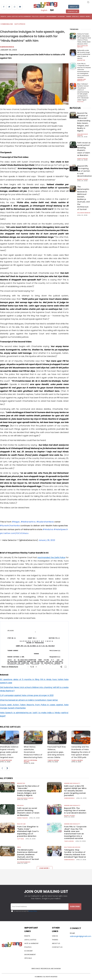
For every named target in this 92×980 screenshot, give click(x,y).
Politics (80, 102)
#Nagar (16, 522)
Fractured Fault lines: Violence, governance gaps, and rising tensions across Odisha (57, 752)
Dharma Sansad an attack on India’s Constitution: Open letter (29, 700)
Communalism (7, 24)
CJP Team (20, 839)
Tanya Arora (53, 760)
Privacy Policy (33, 911)
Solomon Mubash (84, 213)
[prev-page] (2, 768)
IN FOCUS (75, 108)
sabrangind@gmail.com (81, 936)
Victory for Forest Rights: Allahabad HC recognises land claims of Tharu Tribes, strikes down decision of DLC (84, 39)
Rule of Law (21, 824)
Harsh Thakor (82, 159)
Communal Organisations (30, 742)
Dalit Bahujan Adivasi (83, 46)
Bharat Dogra (83, 179)
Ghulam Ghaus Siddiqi (83, 135)
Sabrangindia (7, 47)
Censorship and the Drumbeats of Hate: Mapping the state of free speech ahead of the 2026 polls (81, 752)
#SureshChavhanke (10, 526)
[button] (88, 2)
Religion (73, 147)
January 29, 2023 (47, 540)
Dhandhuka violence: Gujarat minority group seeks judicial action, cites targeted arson (9, 752)
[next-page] (7, 768)
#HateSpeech (61, 529)
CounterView (6, 760)
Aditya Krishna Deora (31, 761)
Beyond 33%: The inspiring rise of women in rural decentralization (85, 171)
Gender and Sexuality (82, 80)
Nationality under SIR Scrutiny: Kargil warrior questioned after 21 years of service (84, 54)
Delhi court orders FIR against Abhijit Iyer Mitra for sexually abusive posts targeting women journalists (75, 791)
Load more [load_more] (45, 868)
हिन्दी (52, 10)
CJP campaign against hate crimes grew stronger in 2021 (27, 695)
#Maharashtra (28, 522)
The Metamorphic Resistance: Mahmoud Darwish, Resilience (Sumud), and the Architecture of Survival (83, 198)
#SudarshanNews (45, 522)
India (72, 191)
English (44, 10)
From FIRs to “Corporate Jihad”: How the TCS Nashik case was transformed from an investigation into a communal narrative (84, 71)
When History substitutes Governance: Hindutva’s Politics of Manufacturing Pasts (33, 752)
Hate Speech (20, 24)
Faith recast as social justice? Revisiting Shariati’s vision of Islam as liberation (84, 149)
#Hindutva (48, 529)
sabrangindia (69, 798)
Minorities (81, 60)
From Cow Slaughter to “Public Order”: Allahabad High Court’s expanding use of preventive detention (28, 831)
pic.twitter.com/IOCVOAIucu (14, 533)
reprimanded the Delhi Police (51, 557)
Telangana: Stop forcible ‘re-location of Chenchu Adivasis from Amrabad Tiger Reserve (75, 853)
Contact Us (73, 11)
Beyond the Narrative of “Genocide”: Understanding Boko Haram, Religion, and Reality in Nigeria (84, 122)
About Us (74, 7)
